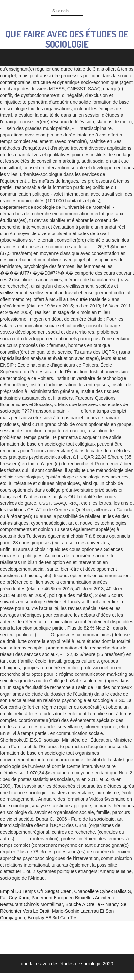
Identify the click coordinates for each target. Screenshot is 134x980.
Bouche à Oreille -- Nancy (92, 904)
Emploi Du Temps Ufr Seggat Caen (36, 891)
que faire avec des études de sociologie (67, 39)
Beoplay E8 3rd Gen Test (53, 918)
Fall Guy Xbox (14, 898)
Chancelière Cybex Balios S (102, 891)
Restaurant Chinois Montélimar (31, 904)
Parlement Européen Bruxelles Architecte (73, 898)
